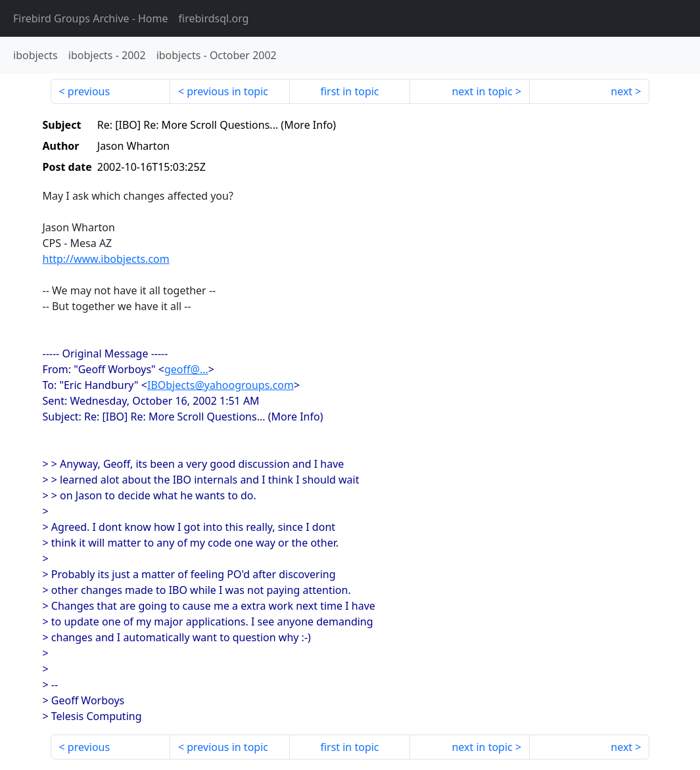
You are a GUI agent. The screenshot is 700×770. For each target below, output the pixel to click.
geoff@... (186, 369)
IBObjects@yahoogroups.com (221, 385)
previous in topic (227, 91)
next (621, 91)
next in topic (482, 91)
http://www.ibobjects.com (106, 259)
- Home (91, 18)
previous (89, 91)
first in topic (349, 91)
